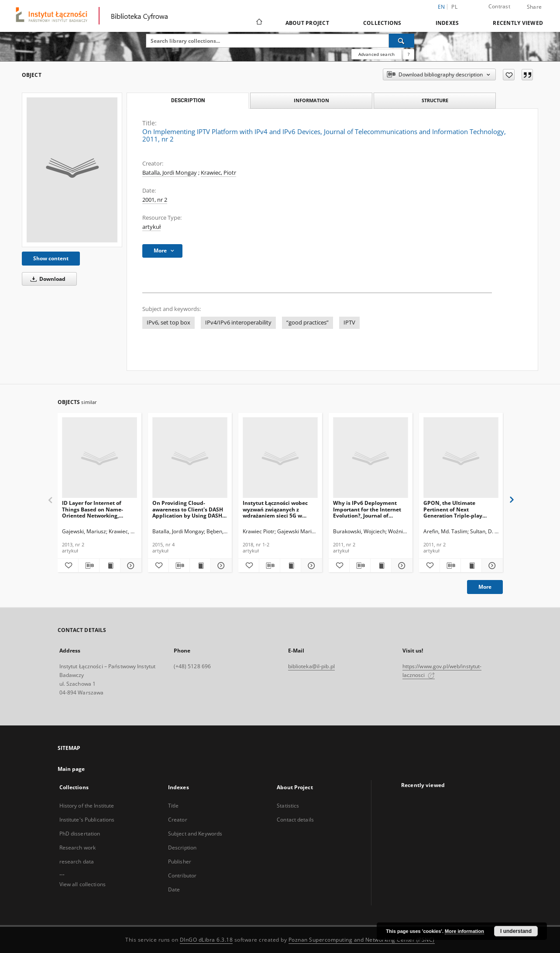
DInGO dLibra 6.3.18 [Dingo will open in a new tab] (206, 940)
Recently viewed (518, 23)
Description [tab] (188, 100)
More (485, 587)
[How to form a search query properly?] (409, 54)
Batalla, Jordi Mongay (170, 173)
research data (77, 861)
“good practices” (307, 323)
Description (182, 848)
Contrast (499, 6)
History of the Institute (87, 806)
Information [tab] (311, 100)
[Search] (402, 41)
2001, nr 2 (155, 200)
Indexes (447, 23)
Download (46, 279)
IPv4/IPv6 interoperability (238, 323)
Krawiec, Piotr (218, 173)
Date (174, 889)
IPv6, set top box (168, 323)
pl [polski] (454, 7)
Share (534, 7)
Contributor (182, 875)
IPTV (349, 323)
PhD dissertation (80, 834)
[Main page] (259, 23)
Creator (178, 820)
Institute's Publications (87, 820)
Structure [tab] (435, 100)
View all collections (82, 884)
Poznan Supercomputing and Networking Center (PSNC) (362, 940)
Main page (71, 769)
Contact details (295, 820)
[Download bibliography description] (89, 566)
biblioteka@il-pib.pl (311, 666)
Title (173, 806)
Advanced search (376, 54)
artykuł (151, 227)
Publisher (180, 861)
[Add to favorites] (509, 75)
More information (464, 931)
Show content (51, 258)
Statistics (288, 806)
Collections (382, 23)
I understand (516, 931)
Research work (78, 848)
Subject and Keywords (195, 834)
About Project (307, 23)
